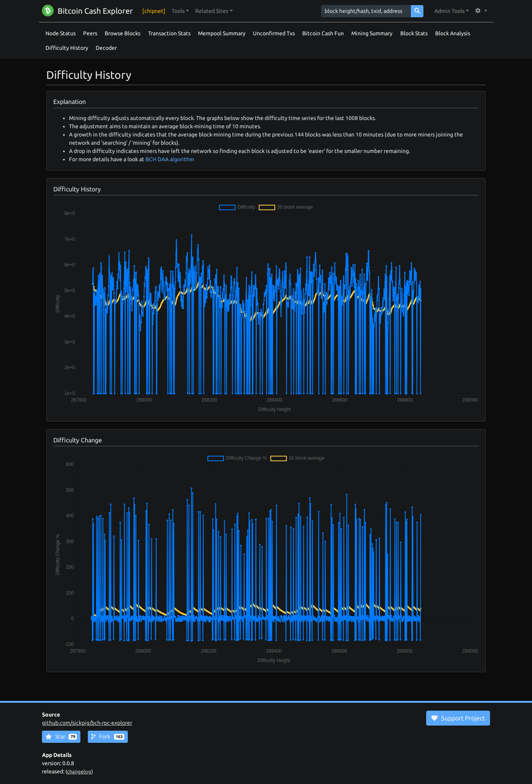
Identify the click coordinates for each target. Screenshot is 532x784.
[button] (181, 11)
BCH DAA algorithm (170, 159)
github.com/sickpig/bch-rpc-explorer (87, 723)
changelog (79, 771)
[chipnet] (154, 11)
